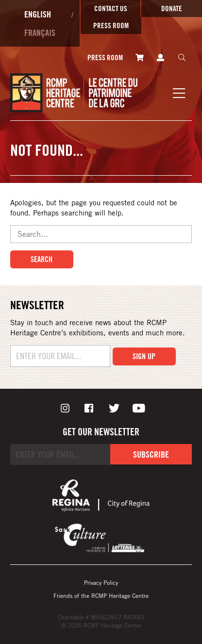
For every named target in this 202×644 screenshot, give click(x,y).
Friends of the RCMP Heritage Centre (101, 595)
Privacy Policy (101, 582)
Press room (111, 25)
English (38, 14)
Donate (172, 8)
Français (40, 33)
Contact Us (111, 8)
